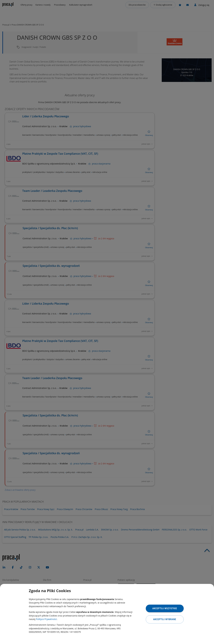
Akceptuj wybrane (165, 619)
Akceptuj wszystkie (165, 608)
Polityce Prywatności (46, 619)
